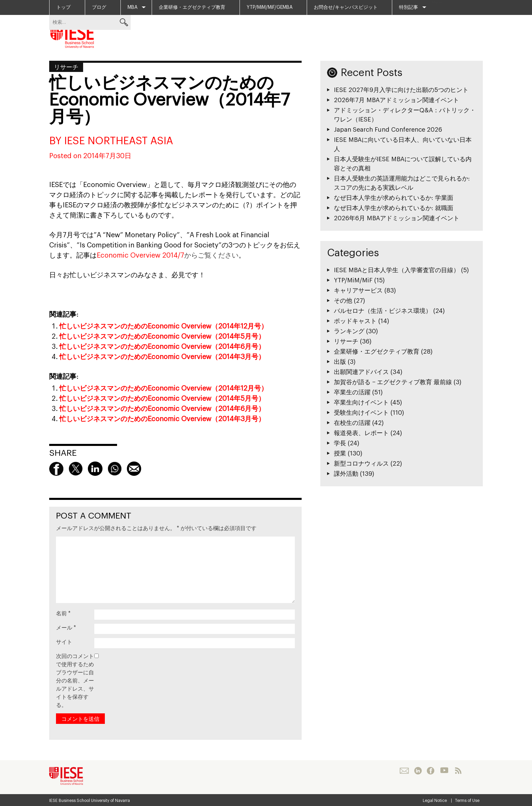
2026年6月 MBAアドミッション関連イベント (397, 218)
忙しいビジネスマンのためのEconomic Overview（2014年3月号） (162, 357)
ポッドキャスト (355, 321)
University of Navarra (110, 801)
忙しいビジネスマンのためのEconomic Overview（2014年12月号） (164, 326)
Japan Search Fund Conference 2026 (388, 130)
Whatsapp (115, 469)
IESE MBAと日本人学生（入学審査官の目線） (397, 270)
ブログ (99, 7)
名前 (63, 614)
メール (66, 628)
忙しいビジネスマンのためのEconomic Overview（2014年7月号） (169, 100)
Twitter (76, 469)
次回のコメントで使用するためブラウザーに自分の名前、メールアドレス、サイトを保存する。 (75, 681)
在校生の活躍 (352, 423)
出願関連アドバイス (361, 372)
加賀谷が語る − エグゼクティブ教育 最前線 (393, 382)
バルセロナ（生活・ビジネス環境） (383, 311)
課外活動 (346, 474)
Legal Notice (435, 801)
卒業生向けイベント (361, 402)
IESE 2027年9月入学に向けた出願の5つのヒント (401, 90)
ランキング (349, 331)
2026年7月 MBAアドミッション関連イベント (396, 100)
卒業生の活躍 (352, 392)
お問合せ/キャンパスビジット (346, 7)
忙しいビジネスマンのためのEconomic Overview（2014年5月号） (162, 337)
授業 (340, 453)
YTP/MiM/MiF (353, 280)
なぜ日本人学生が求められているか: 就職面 (394, 208)
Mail (134, 469)
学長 (340, 443)
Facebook (56, 469)
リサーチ (66, 67)
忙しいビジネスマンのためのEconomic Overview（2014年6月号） (162, 347)
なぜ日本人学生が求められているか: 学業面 (394, 198)
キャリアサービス (358, 290)
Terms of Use (467, 801)
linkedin (95, 469)
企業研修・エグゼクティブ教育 (192, 7)
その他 (343, 301)
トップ (63, 7)
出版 (340, 362)
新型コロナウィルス (361, 464)
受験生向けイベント (361, 413)
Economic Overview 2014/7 (140, 256)
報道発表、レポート (361, 433)
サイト (64, 642)
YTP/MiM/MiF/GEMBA (270, 7)
